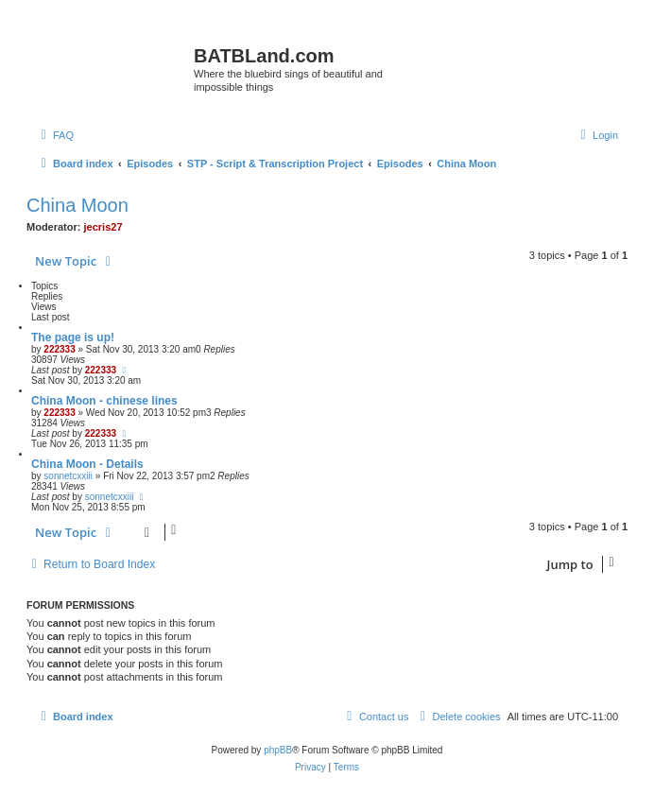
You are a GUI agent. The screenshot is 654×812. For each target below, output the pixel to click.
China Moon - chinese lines (104, 401)
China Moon (77, 205)
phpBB (278, 750)
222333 (59, 349)
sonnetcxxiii (68, 476)
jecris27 (103, 227)
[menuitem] (55, 135)
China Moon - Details (87, 464)
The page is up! (73, 337)
